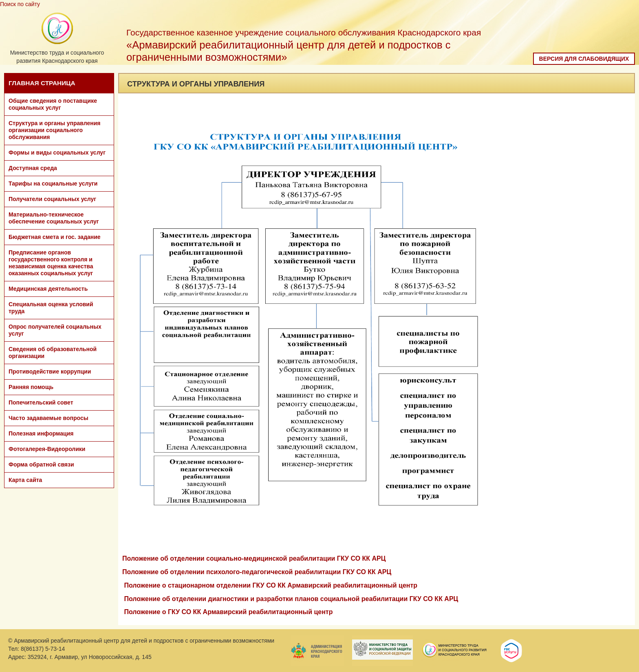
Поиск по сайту (20, 4)
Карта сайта (25, 480)
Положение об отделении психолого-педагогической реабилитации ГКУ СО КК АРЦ (257, 572)
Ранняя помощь (31, 387)
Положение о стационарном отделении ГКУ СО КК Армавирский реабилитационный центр (271, 585)
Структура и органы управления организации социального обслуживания (54, 130)
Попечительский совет (41, 402)
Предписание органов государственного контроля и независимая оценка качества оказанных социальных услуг (51, 263)
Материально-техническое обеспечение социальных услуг (54, 218)
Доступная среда (33, 168)
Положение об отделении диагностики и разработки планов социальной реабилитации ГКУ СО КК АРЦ (291, 599)
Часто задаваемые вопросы (48, 418)
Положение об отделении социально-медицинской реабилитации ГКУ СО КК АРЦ (254, 558)
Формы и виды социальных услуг (57, 153)
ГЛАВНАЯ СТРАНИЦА (42, 83)
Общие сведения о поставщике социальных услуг (53, 104)
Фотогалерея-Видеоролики (47, 449)
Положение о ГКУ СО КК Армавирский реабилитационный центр (228, 612)
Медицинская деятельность (48, 289)
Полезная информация (41, 433)
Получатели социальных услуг (52, 199)
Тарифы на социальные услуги (53, 183)
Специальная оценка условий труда (51, 308)
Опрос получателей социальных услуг (55, 330)
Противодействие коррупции (50, 371)
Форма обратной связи (41, 464)
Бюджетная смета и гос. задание (55, 237)
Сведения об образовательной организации (53, 353)
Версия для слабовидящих (584, 59)
